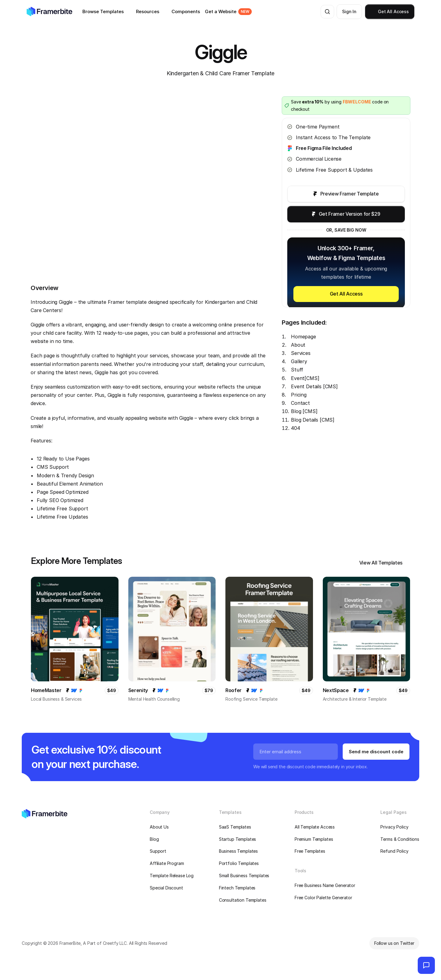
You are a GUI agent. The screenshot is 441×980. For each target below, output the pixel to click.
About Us (159, 827)
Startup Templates (238, 839)
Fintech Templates (237, 888)
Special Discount (166, 888)
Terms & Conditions (400, 839)
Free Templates (310, 851)
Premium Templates (314, 839)
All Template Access (315, 827)
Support (158, 851)
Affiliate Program (167, 863)
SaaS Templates (235, 827)
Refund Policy (394, 851)
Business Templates (238, 851)
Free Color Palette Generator (323, 898)
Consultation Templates (243, 900)
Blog (154, 839)
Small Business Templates (244, 876)
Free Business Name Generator (325, 885)
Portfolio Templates (239, 863)
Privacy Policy (394, 827)
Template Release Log (172, 876)
